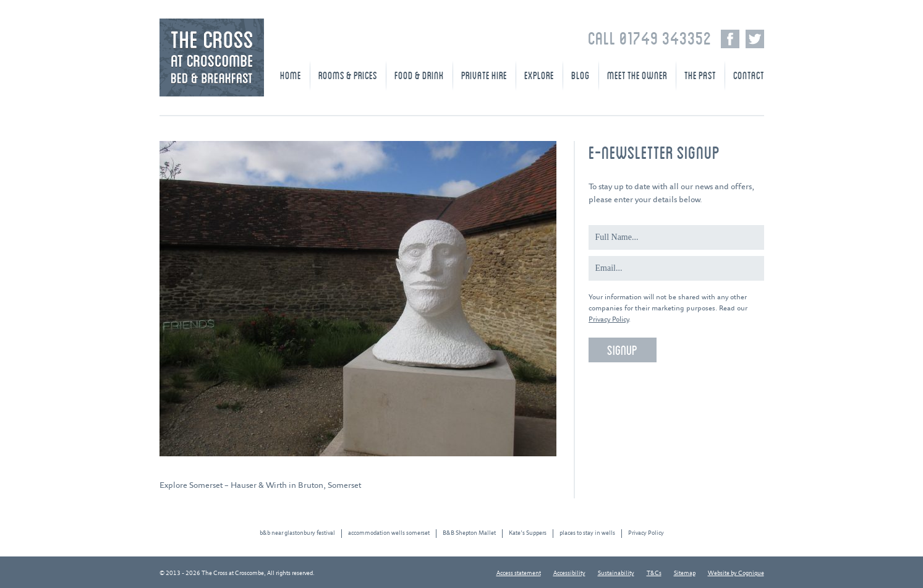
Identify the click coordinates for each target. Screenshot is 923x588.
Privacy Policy (609, 319)
